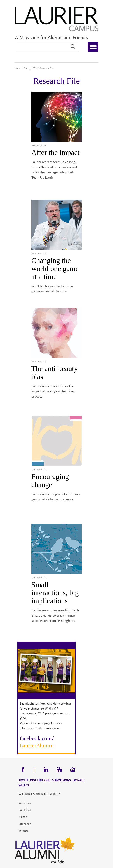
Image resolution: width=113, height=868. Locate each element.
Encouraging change (50, 481)
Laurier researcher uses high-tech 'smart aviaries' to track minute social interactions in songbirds (55, 615)
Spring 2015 (38, 469)
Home (18, 68)
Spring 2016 (30, 68)
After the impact (56, 152)
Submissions (61, 780)
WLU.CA (24, 785)
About (23, 780)
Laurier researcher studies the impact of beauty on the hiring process (53, 391)
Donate (78, 780)
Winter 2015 (39, 253)
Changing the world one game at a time (55, 269)
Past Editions (40, 780)
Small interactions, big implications (55, 593)
